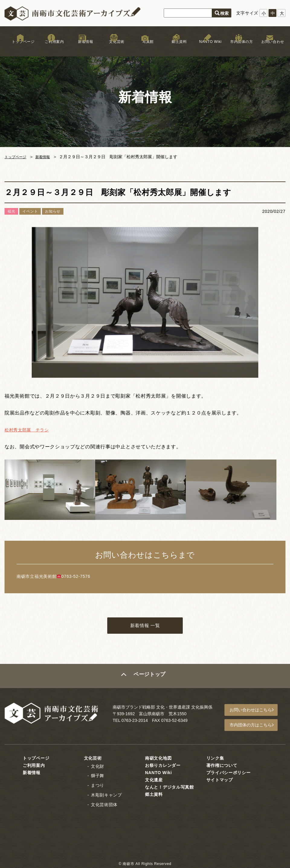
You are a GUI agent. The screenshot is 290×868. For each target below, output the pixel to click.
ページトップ (150, 678)
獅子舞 (98, 775)
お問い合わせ (270, 48)
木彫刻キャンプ (106, 794)
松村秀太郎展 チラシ (30, 430)
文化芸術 (114, 48)
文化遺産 (154, 779)
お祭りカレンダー (163, 764)
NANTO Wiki (207, 48)
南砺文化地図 (158, 757)
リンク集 (215, 757)
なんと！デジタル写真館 (169, 786)
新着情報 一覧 (145, 627)
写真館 (145, 48)
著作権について (222, 764)
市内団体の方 (239, 48)
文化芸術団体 (104, 804)
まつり (98, 785)
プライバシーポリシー (229, 772)
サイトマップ (220, 779)
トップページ (20, 48)
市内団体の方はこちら (254, 725)
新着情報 (83, 48)
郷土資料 (176, 48)
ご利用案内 (51, 48)
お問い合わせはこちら (254, 711)
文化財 (98, 765)
